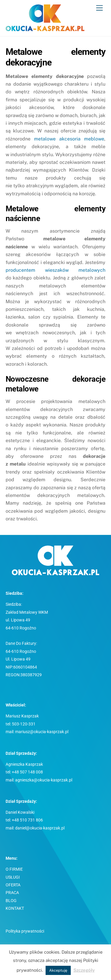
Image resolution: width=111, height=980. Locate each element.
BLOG (11, 901)
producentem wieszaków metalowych (56, 270)
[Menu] (99, 8)
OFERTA (13, 885)
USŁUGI (13, 877)
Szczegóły (84, 970)
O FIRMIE (14, 869)
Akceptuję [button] (58, 970)
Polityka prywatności (25, 931)
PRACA (12, 893)
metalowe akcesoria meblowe (69, 139)
